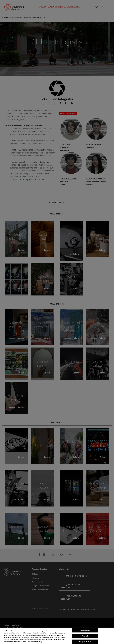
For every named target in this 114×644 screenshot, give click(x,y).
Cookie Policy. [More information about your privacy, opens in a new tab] (38, 642)
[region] (57, 636)
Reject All (85, 636)
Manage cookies (85, 630)
